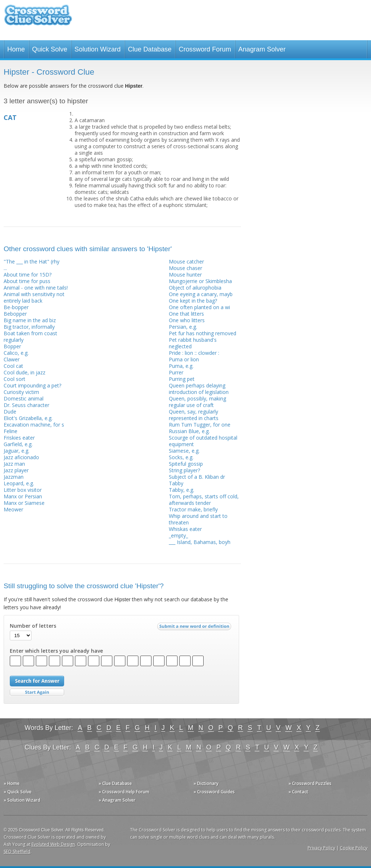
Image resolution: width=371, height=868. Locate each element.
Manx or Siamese (24, 503)
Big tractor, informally (29, 327)
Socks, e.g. (181, 457)
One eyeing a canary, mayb (201, 294)
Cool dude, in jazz (24, 372)
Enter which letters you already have (56, 651)
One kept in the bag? (193, 301)
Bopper (12, 346)
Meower (13, 509)
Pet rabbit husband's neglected (193, 343)
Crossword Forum (205, 49)
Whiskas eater (185, 529)
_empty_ (178, 535)
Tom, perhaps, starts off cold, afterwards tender (204, 500)
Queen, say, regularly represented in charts (194, 415)
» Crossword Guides (214, 792)
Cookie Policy (354, 848)
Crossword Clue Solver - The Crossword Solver (38, 18)
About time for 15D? (28, 275)
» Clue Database (115, 783)
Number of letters (33, 626)
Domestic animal (24, 398)
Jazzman (14, 477)
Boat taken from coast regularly (30, 337)
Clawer (12, 359)
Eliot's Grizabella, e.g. (28, 418)
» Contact (298, 792)
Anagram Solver (262, 49)
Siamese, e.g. (184, 451)
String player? (184, 470)
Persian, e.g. (183, 327)
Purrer (176, 372)
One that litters (186, 314)
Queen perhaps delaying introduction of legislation (199, 389)
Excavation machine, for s (34, 425)
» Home (12, 783)
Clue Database (150, 49)
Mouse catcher (186, 261)
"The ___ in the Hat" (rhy (32, 261)
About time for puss (27, 281)
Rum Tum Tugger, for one (200, 425)
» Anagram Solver (117, 800)
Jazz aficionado (21, 457)
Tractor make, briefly (193, 509)
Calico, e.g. (16, 353)
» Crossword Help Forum (124, 792)
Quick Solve (50, 49)
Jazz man (14, 464)
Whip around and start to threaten (198, 519)
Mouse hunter (185, 275)
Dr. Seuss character (26, 405)
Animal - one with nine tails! (36, 288)
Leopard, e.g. (19, 483)
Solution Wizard (98, 49)
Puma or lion (184, 359)
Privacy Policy (321, 848)
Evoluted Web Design (53, 844)
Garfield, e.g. (18, 444)
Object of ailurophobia (195, 288)
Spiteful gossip (186, 464)
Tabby (176, 483)
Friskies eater (19, 438)
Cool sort (14, 379)
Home (16, 49)
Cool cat (13, 366)
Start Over (37, 692)
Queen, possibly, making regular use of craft (197, 402)
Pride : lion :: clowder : (194, 353)
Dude (10, 412)
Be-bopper (16, 307)
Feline (11, 431)
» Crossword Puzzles (310, 783)
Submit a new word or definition (195, 628)
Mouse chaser (185, 268)
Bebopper (15, 314)
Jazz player (16, 470)
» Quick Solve (18, 792)
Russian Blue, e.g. (189, 431)
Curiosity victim (21, 392)
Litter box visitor (23, 490)
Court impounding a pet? (32, 385)
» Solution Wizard (22, 800)
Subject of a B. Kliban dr (197, 477)
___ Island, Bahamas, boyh (200, 542)
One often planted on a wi (199, 307)
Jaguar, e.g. (16, 451)
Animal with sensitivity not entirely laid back (34, 297)
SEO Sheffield (17, 852)
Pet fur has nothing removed (203, 333)
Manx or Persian (23, 496)
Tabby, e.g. (182, 490)
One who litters (187, 320)
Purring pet (182, 379)
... (5, 268)
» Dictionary (206, 783)
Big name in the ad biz (30, 320)
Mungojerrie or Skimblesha (200, 281)
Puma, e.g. (181, 366)
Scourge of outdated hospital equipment (203, 441)
